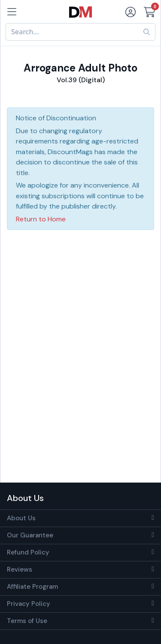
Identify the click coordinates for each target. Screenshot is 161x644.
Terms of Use (27, 621)
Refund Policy (28, 552)
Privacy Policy (29, 604)
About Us (21, 518)
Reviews (20, 569)
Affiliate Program (32, 587)
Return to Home (41, 219)
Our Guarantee (30, 535)
